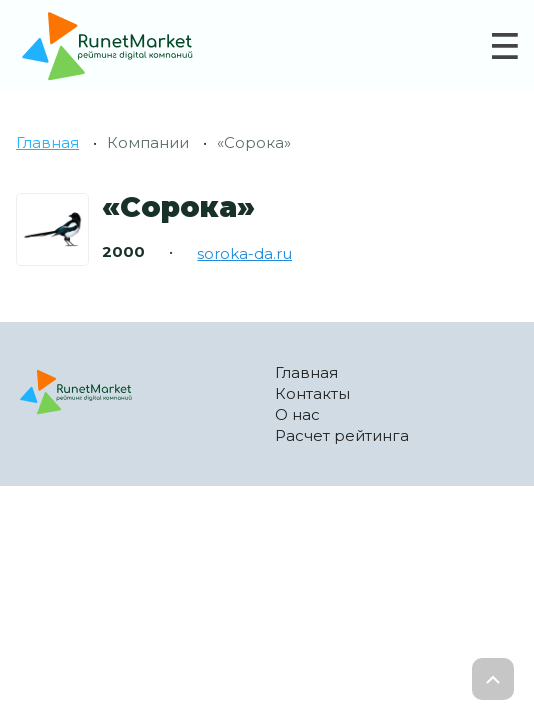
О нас (297, 414)
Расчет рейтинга (342, 435)
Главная (47, 142)
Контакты (312, 393)
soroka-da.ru (244, 253)
